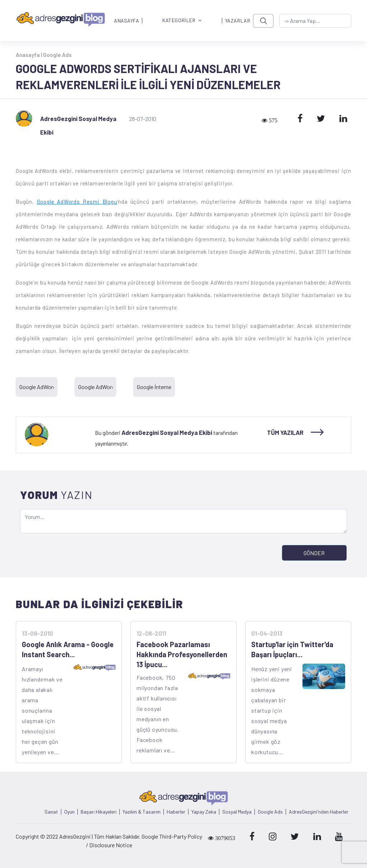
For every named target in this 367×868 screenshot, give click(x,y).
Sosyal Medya (237, 812)
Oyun (69, 812)
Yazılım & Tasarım (142, 812)
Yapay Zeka (204, 812)
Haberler (176, 812)
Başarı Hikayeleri (99, 812)
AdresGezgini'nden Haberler (319, 812)
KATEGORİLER (182, 21)
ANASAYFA (127, 21)
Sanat (51, 812)
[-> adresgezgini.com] (315, 21)
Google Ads (57, 55)
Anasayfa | (29, 55)
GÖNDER (314, 553)
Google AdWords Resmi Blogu (77, 202)
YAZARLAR (238, 21)
